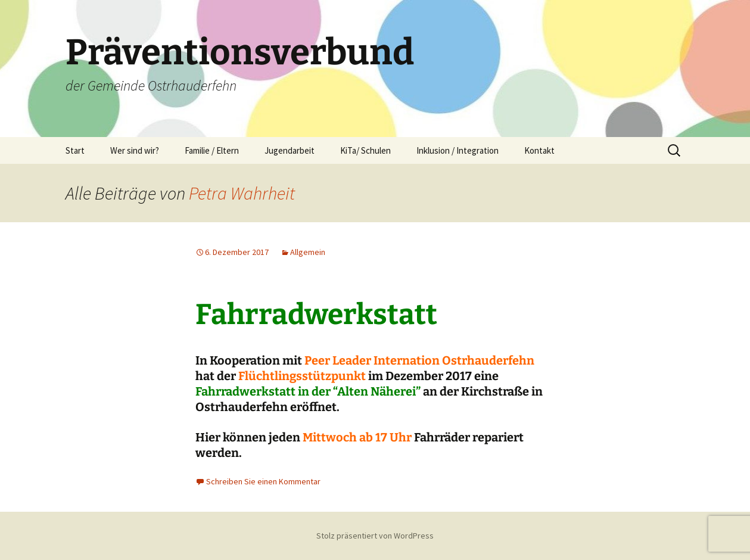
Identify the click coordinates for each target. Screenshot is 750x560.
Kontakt (539, 150)
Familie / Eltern (212, 150)
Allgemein (308, 252)
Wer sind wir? (135, 150)
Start (75, 150)
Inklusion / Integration (458, 150)
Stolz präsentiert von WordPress (375, 536)
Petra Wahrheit (242, 193)
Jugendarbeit (290, 150)
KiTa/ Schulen (365, 150)
